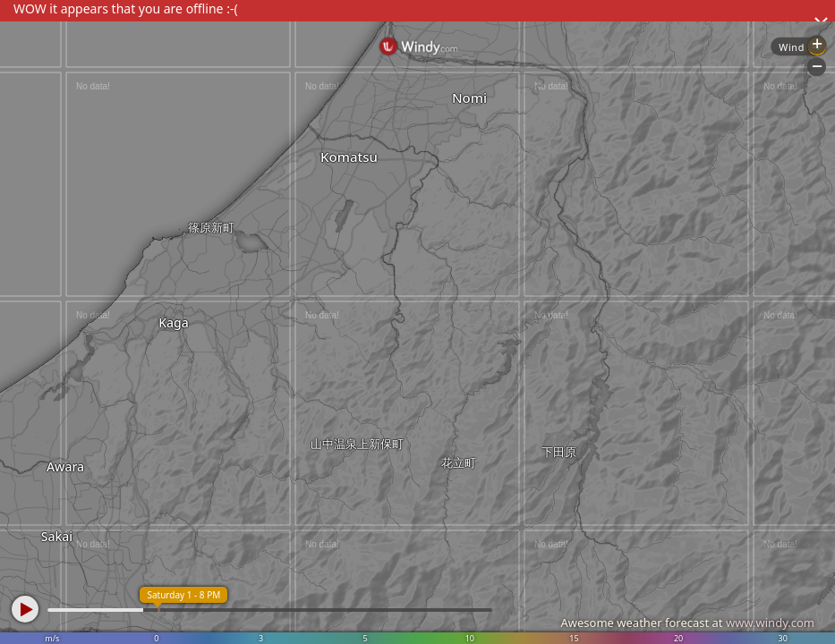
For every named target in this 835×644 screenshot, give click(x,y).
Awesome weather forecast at (687, 623)
